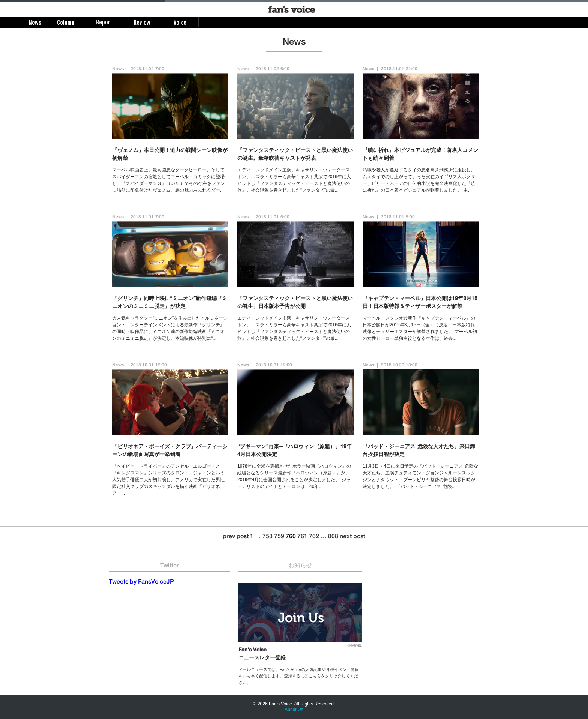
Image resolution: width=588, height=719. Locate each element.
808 (333, 537)
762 (314, 537)
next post (352, 537)
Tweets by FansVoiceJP (141, 582)
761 (302, 537)
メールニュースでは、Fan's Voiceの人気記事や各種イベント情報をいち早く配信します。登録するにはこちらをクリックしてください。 (299, 676)
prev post (236, 537)
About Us (294, 710)
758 (268, 537)
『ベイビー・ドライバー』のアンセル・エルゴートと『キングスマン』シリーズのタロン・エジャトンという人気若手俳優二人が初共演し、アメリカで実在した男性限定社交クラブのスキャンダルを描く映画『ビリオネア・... (168, 480)
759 (279, 537)
